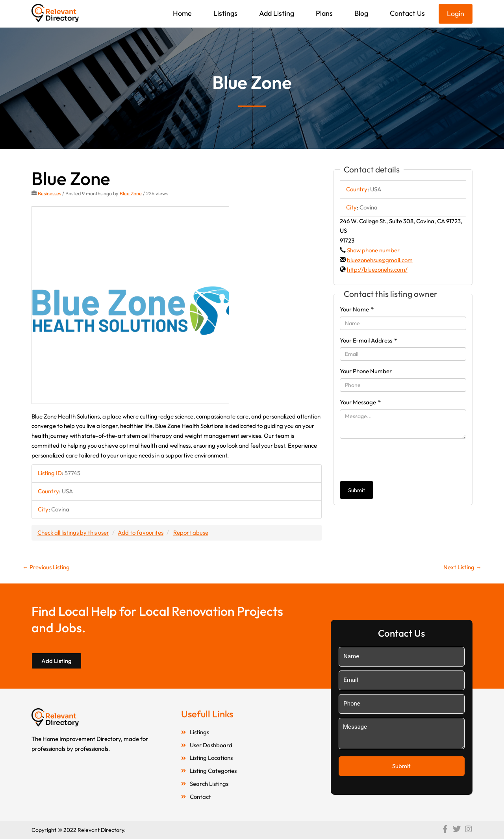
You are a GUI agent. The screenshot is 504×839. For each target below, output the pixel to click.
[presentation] (400, 460)
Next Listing (462, 567)
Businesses (49, 193)
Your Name (357, 309)
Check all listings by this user (73, 532)
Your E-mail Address (368, 340)
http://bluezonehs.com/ (377, 269)
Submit (357, 490)
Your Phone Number (366, 371)
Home (182, 13)
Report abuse (191, 532)
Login (456, 14)
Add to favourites (141, 532)
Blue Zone (131, 193)
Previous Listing (46, 567)
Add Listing (277, 13)
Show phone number (373, 250)
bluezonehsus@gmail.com (380, 260)
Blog (361, 13)
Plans (324, 13)
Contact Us (407, 13)
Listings (225, 13)
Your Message (360, 402)
